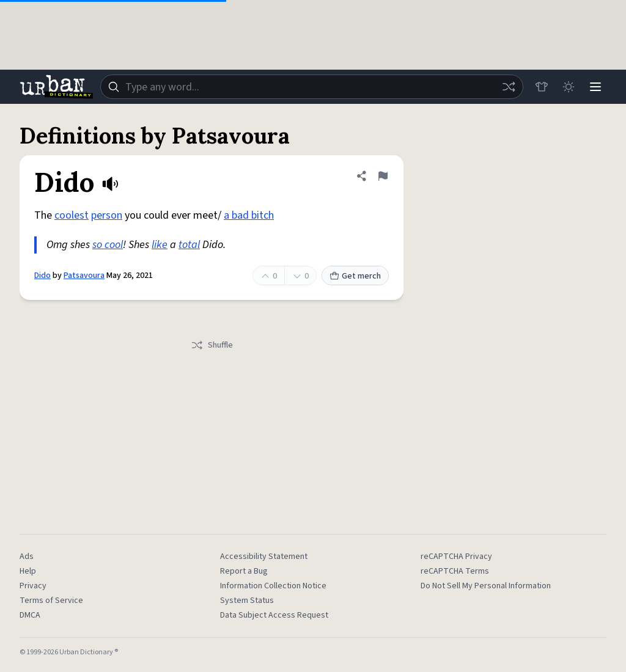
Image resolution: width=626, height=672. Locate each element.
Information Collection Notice (273, 586)
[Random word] (509, 87)
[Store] (542, 87)
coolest (72, 215)
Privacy (33, 586)
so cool (108, 245)
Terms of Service (51, 601)
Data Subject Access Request (274, 615)
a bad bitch (249, 215)
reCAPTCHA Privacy (456, 557)
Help (28, 571)
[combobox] (312, 87)
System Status (247, 601)
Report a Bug (244, 571)
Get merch (355, 276)
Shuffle (212, 345)
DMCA (30, 615)
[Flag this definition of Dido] (383, 176)
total (189, 245)
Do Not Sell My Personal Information (486, 586)
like (160, 245)
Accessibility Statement (264, 557)
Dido (42, 276)
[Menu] (595, 87)
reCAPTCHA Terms (455, 571)
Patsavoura (84, 276)
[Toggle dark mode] (569, 87)
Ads (27, 557)
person (107, 215)
